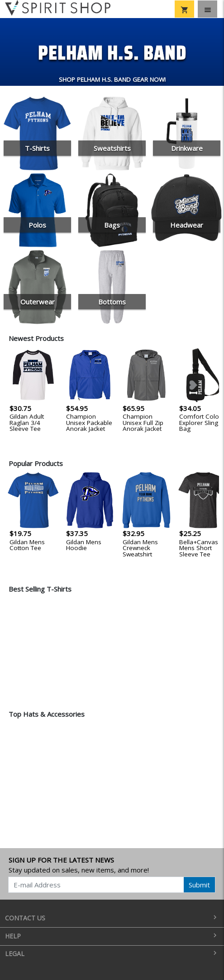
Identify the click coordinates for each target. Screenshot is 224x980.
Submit (199, 885)
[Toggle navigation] (207, 9)
